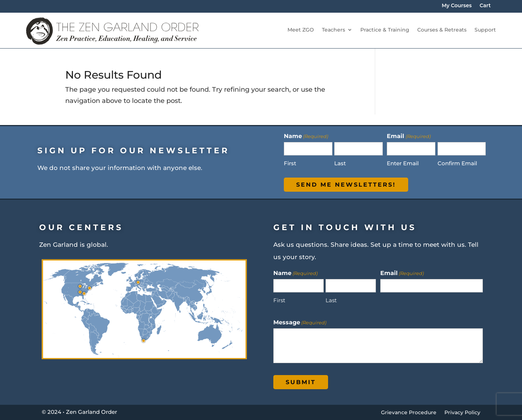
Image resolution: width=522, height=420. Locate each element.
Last (340, 163)
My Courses (457, 6)
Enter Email (403, 163)
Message (300, 322)
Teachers (333, 30)
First (290, 163)
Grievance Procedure (409, 413)
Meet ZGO (301, 30)
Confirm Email (457, 163)
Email (402, 273)
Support (485, 30)
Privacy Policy (462, 413)
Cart (485, 6)
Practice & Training (385, 30)
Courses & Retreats (442, 30)
